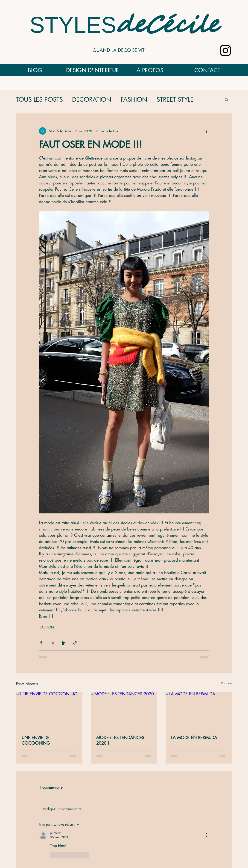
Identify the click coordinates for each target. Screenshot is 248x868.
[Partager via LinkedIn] (64, 643)
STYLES (73, 25)
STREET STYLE (175, 99)
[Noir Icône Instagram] (225, 50)
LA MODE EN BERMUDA (194, 738)
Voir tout (227, 683)
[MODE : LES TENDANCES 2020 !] (124, 710)
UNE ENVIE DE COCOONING (36, 740)
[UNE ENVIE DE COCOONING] (49, 710)
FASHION (134, 99)
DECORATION (92, 99)
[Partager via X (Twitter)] (52, 643)
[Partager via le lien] (75, 643)
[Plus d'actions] (207, 131)
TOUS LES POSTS (39, 99)
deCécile (167, 26)
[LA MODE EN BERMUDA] (199, 710)
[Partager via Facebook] (41, 643)
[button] (226, 99)
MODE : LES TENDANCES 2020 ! (120, 740)
